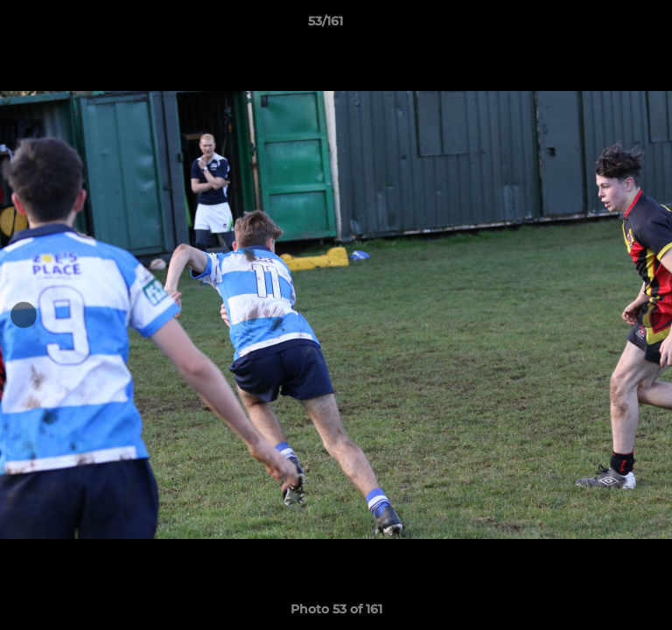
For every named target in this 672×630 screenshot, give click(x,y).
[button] (609, 25)
